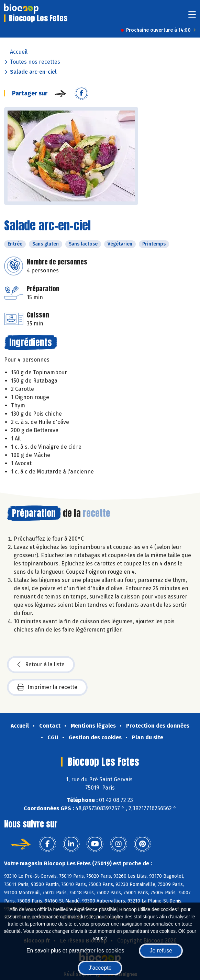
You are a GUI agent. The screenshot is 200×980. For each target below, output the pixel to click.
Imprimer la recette (47, 687)
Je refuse (161, 951)
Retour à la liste (41, 665)
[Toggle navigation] (192, 17)
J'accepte (100, 968)
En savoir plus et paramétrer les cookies (75, 951)
